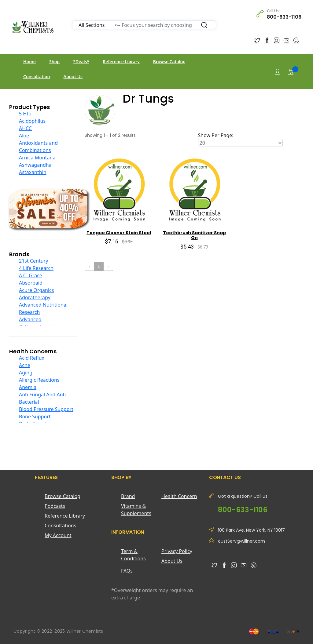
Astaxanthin (33, 172)
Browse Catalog (169, 62)
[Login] (278, 72)
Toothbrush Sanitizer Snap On (194, 235)
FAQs (127, 571)
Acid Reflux (32, 358)
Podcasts (55, 506)
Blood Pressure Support (46, 409)
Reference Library (121, 62)
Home (29, 62)
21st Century (33, 261)
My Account (58, 535)
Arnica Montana (37, 158)
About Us (73, 76)
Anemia (28, 387)
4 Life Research (36, 268)
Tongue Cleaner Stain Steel (119, 233)
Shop (54, 62)
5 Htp (25, 114)
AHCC (25, 128)
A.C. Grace (31, 275)
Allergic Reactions (39, 380)
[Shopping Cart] (291, 71)
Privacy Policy (177, 551)
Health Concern (179, 496)
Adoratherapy (35, 297)
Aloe (24, 136)
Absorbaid (31, 283)
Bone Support (35, 417)
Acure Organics (36, 290)
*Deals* (81, 62)
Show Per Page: (216, 135)
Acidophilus (32, 121)
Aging (26, 373)
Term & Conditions (133, 555)
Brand (128, 496)
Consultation (37, 76)
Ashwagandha (35, 165)
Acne (25, 365)
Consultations (60, 526)
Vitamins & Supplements (136, 510)
